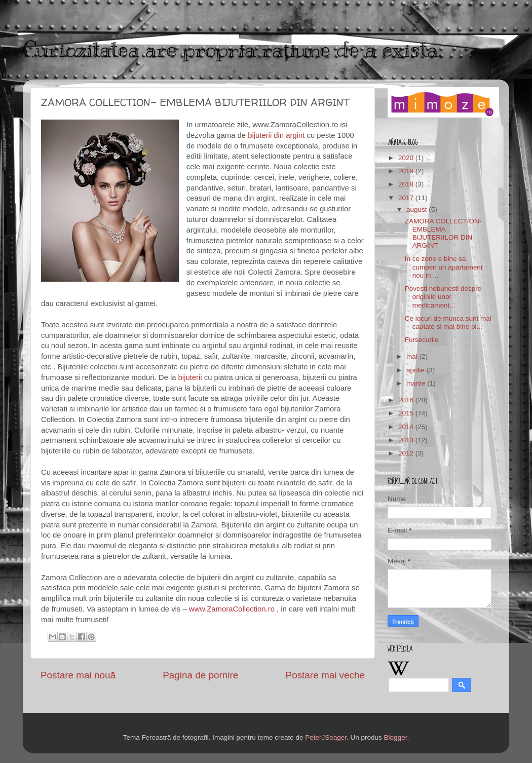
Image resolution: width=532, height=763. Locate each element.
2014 (407, 427)
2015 (407, 413)
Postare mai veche (325, 675)
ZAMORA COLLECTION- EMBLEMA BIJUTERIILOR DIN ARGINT (443, 234)
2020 (407, 158)
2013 (407, 440)
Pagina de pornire (200, 675)
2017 (407, 198)
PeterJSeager (326, 737)
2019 (407, 171)
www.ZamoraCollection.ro (232, 609)
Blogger (396, 737)
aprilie (416, 370)
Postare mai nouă (78, 675)
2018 (407, 184)
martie (417, 383)
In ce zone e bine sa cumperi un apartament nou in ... (444, 267)
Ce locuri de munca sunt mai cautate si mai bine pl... (448, 322)
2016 (407, 400)
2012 (407, 453)
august (417, 209)
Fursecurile (422, 340)
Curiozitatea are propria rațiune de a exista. (232, 50)
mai (413, 356)
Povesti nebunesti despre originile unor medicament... (443, 297)
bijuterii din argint (276, 135)
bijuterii (190, 377)
